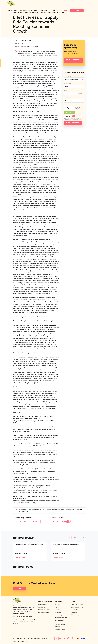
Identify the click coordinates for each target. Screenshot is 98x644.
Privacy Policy (75, 612)
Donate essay (58, 615)
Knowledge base (45, 602)
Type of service (68, 76)
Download (22, 521)
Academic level (67, 98)
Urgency (66, 105)
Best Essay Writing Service (60, 630)
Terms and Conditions (77, 605)
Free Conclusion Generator (59, 621)
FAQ (56, 607)
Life (37, 47)
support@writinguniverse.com (39, 638)
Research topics (43, 607)
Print (36, 521)
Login (65, 10)
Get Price (20, 588)
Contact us (58, 612)
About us (57, 605)
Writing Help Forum (43, 612)
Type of (67, 83)
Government (32, 47)
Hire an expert (73, 123)
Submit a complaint (76, 615)
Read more (21, 558)
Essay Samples (11, 10)
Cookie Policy (75, 610)
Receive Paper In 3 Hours (74, 60)
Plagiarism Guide (43, 605)
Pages (65, 91)
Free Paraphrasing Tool (61, 618)
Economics (25, 47)
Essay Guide (43, 10)
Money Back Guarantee (77, 607)
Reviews (57, 610)
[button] (74, 538)
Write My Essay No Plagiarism (60, 626)
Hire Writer (77, 10)
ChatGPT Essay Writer (44, 610)
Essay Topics (33, 10)
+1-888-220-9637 (20, 638)
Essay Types (22, 10)
